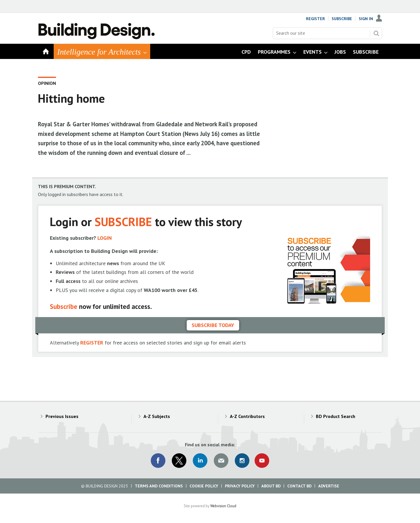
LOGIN (105, 238)
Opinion (47, 83)
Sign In (366, 19)
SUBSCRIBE (123, 222)
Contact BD (299, 486)
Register (315, 19)
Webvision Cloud (223, 506)
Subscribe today (213, 325)
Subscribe (342, 19)
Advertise (329, 486)
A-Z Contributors (247, 416)
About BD (271, 486)
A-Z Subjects (157, 416)
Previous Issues (62, 416)
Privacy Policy (240, 486)
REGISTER (92, 343)
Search (376, 33)
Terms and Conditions (159, 486)
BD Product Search (336, 416)
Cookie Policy (204, 486)
